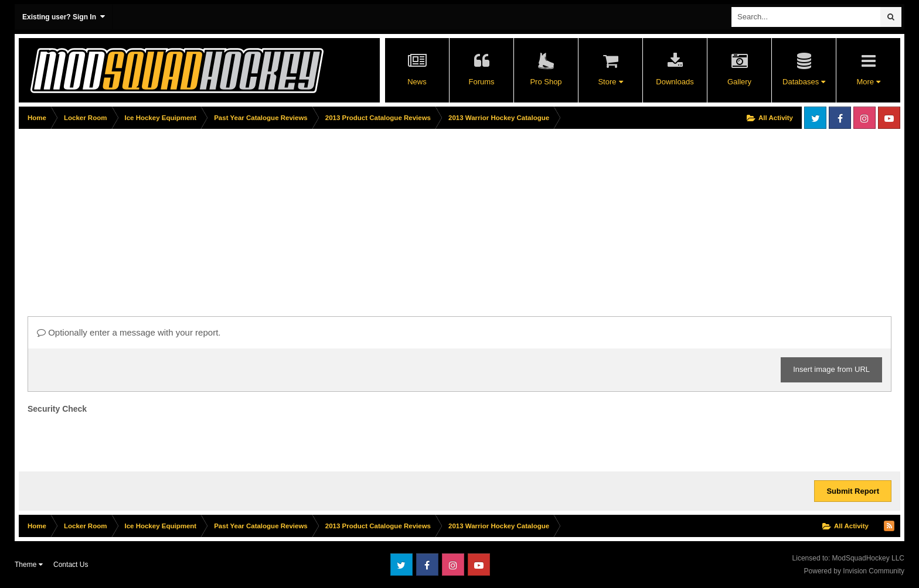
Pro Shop (546, 82)
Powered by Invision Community (854, 571)
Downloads (675, 82)
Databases (804, 82)
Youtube (889, 118)
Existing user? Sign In (64, 17)
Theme (29, 565)
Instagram (864, 118)
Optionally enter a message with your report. (129, 332)
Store (610, 82)
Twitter (815, 118)
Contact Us (71, 565)
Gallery (739, 82)
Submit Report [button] (853, 491)
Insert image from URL (831, 369)
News (417, 82)
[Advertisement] (232, 215)
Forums (481, 82)
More (868, 82)
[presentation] (117, 440)
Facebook (840, 118)
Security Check (57, 409)
